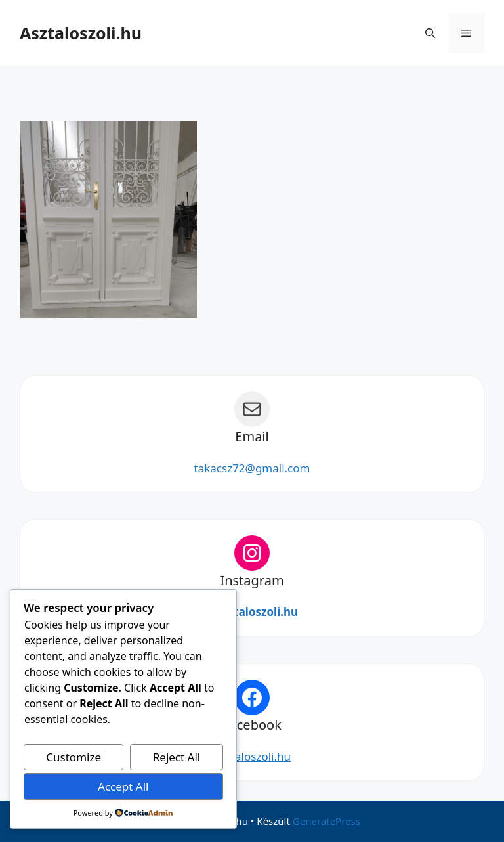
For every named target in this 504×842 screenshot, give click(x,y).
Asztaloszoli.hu (81, 33)
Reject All (177, 757)
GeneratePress (326, 821)
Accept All (123, 787)
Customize (73, 757)
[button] (430, 33)
